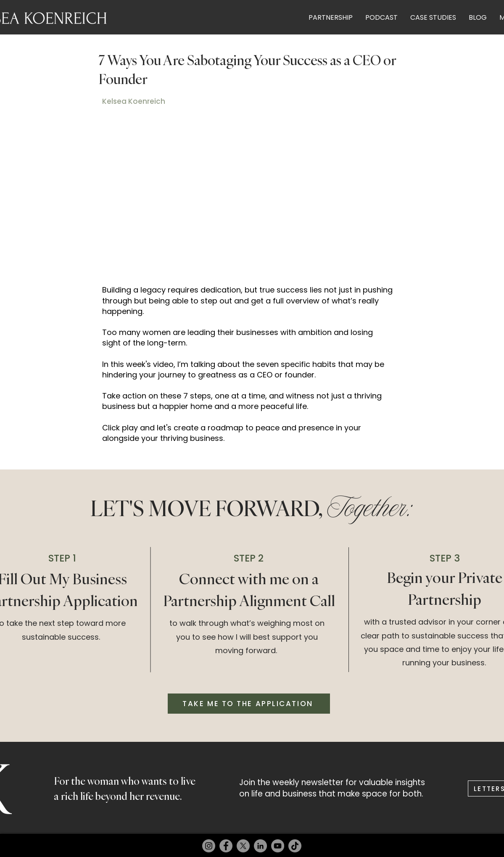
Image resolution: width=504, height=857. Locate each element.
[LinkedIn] (260, 846)
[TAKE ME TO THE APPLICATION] (249, 704)
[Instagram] (209, 846)
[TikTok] (295, 846)
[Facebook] (226, 846)
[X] (243, 846)
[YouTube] (278, 846)
